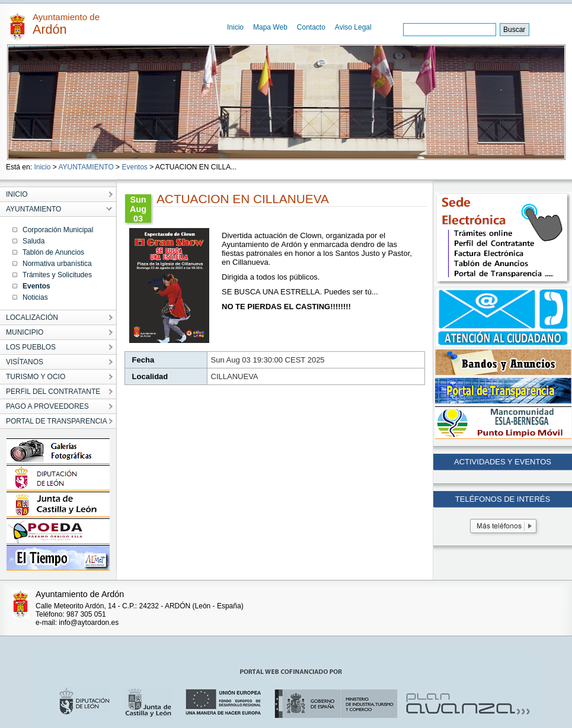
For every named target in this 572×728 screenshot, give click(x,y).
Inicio (235, 27)
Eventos (134, 167)
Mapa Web (270, 27)
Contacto (311, 27)
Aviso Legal (353, 27)
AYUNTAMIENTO (86, 167)
